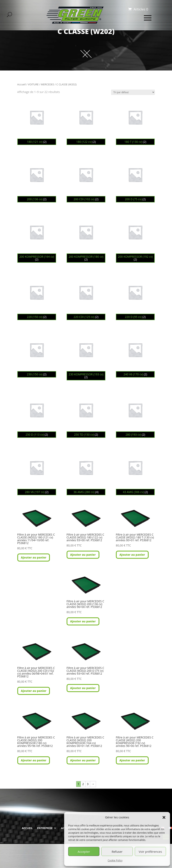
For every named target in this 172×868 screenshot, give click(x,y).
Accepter (84, 852)
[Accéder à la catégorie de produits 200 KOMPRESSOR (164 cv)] (37, 238)
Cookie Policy (115, 860)
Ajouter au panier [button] (34, 557)
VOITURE (33, 84)
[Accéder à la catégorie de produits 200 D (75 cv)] (135, 179)
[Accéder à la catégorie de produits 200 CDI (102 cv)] (86, 179)
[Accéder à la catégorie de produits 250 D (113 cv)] (37, 414)
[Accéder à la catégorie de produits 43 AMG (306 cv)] (135, 472)
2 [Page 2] (83, 784)
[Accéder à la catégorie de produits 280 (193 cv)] (135, 414)
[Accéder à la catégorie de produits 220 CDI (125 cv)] (86, 297)
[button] (164, 817)
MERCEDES (47, 84)
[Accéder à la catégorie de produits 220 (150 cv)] (37, 297)
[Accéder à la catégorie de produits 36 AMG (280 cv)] (86, 472)
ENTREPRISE (45, 828)
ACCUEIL (27, 828)
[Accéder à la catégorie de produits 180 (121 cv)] (37, 121)
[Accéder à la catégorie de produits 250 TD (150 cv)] (86, 414)
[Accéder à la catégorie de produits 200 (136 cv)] (37, 179)
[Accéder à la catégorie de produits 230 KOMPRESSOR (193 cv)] (86, 355)
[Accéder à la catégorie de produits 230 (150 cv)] (37, 354)
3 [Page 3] (88, 784)
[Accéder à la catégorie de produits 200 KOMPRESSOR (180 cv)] (86, 238)
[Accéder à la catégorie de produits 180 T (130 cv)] (135, 121)
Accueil (22, 84)
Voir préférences (150, 852)
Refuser (117, 852)
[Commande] (133, 92)
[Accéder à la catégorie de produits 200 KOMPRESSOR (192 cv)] (135, 238)
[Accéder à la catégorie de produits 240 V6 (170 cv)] (135, 354)
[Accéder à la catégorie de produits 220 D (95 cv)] (135, 297)
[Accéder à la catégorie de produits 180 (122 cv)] (86, 121)
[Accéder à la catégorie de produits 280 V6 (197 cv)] (37, 472)
